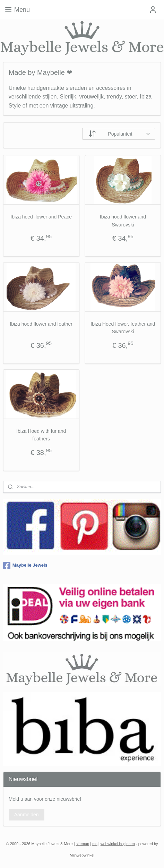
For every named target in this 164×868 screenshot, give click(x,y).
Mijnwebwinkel (82, 855)
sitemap (83, 844)
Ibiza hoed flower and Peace (41, 217)
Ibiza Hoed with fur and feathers (41, 435)
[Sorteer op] (119, 134)
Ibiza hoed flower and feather (41, 324)
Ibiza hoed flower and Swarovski (123, 221)
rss (95, 844)
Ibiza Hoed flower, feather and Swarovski (123, 328)
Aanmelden (27, 815)
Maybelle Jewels (25, 566)
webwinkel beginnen (118, 844)
